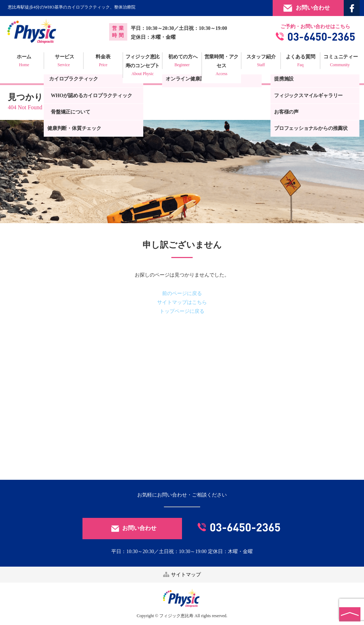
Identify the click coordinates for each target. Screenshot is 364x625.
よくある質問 (300, 62)
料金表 (103, 62)
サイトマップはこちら (182, 302)
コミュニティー (340, 62)
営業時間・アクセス (221, 66)
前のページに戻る (182, 293)
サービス (64, 62)
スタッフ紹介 (261, 62)
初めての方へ (182, 62)
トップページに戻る (182, 311)
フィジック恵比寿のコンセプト (143, 66)
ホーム (24, 62)
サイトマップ (182, 575)
